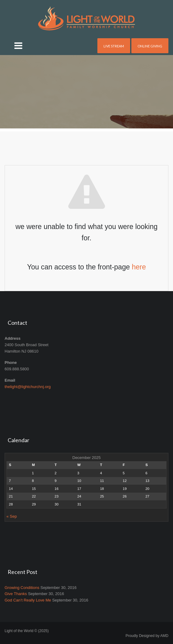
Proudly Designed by (147, 636)
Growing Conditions (22, 588)
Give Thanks (16, 594)
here (139, 267)
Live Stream (114, 46)
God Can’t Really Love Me (28, 600)
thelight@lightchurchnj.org (28, 387)
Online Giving (150, 46)
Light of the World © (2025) (27, 631)
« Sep (12, 516)
